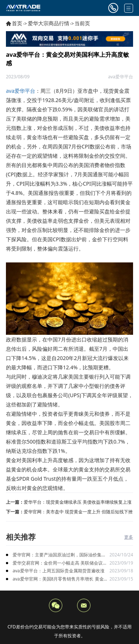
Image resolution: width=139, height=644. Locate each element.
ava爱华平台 (21, 91)
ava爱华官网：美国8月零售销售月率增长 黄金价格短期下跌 (60, 579)
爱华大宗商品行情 (49, 23)
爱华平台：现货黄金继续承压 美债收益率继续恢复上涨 (78, 502)
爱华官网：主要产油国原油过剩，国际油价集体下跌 (59, 555)
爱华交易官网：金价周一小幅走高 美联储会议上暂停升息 (60, 563)
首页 (17, 23)
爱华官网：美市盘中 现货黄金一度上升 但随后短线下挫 (78, 512)
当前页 (82, 23)
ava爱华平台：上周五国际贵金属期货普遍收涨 (59, 571)
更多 (129, 537)
